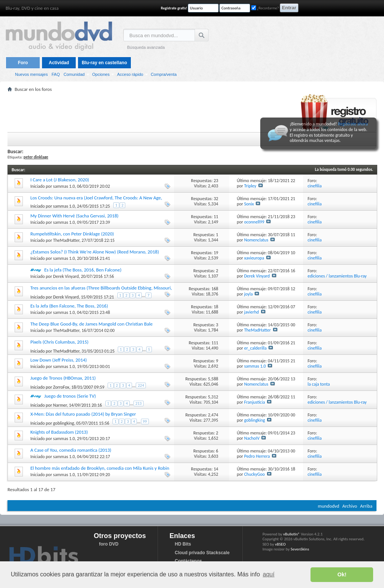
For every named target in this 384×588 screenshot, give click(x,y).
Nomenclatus (256, 240)
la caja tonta (319, 384)
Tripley (250, 186)
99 (145, 421)
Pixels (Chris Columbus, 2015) (59, 342)
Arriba (366, 506)
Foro (23, 63)
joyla (248, 294)
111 (215, 343)
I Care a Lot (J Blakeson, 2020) (60, 180)
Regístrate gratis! (174, 8)
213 (139, 403)
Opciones (101, 74)
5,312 (213, 397)
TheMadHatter (66, 240)
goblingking (64, 423)
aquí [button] (269, 574)
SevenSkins (300, 549)
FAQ (55, 74)
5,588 (213, 379)
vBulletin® (292, 534)
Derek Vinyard (66, 276)
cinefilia (315, 186)
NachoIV (252, 438)
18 (216, 307)
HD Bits (183, 544)
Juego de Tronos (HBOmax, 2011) (63, 378)
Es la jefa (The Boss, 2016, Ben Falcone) (83, 270)
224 (141, 385)
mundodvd (329, 506)
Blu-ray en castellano (104, 63)
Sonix (249, 204)
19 (216, 253)
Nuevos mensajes (31, 74)
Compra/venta (164, 74)
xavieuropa (254, 258)
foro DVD (109, 544)
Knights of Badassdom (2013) (59, 432)
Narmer (60, 405)
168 (215, 289)
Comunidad (74, 74)
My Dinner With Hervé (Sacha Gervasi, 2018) (74, 216)
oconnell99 (254, 222)
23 (216, 181)
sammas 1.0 (64, 186)
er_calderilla (255, 348)
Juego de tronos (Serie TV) (70, 396)
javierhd (251, 312)
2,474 (213, 415)
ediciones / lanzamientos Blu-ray (337, 276)
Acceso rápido (130, 74)
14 (216, 469)
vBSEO (280, 544)
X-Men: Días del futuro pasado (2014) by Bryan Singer (83, 414)
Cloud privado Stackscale (202, 553)
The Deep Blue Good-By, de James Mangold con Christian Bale (91, 324)
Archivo (350, 506)
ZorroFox (61, 387)
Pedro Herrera (257, 456)
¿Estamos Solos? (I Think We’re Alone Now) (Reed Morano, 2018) (95, 252)
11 (216, 217)
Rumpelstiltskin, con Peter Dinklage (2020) (72, 234)
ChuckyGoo (254, 474)
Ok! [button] (342, 574)
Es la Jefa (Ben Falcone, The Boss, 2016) (69, 306)
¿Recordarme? (265, 8)
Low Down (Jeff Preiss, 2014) (59, 360)
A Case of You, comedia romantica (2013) (71, 450)
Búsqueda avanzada (146, 47)
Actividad (59, 63)
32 (216, 199)
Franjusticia (255, 402)
